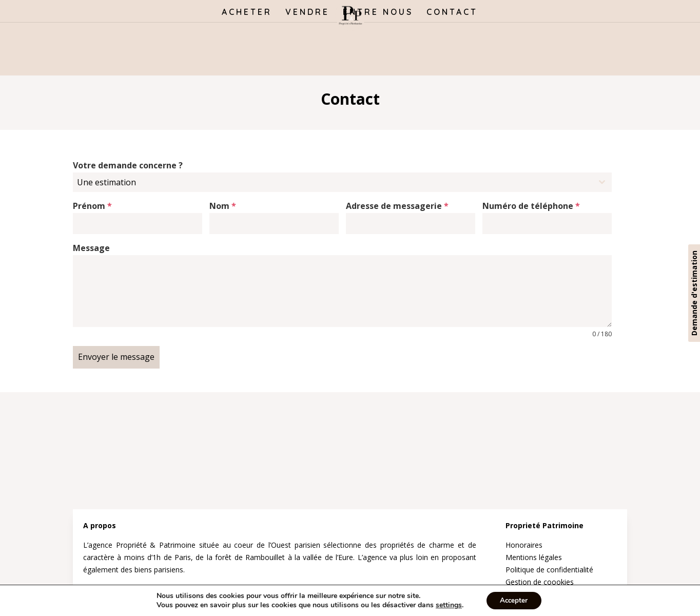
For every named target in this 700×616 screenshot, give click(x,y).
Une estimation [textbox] (106, 182)
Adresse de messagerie (397, 206)
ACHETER (247, 13)
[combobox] (342, 182)
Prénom (92, 206)
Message (91, 248)
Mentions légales (534, 554)
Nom (223, 206)
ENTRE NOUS (378, 13)
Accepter (514, 600)
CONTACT (452, 13)
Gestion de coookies (540, 579)
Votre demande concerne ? (128, 165)
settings (447, 605)
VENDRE (307, 13)
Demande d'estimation (694, 293)
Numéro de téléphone (531, 206)
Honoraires (524, 542)
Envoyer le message (116, 357)
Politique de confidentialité (549, 566)
